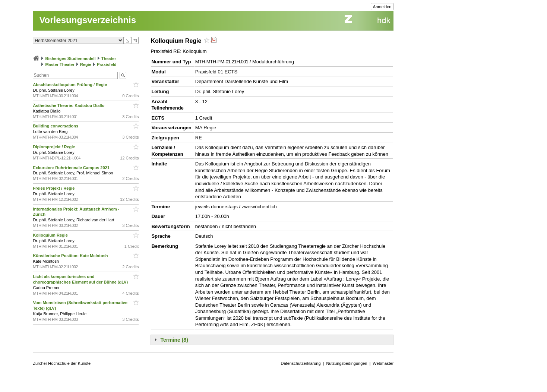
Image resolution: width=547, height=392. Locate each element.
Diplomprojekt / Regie (54, 147)
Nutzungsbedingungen (347, 363)
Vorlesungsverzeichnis (88, 20)
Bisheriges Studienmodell (71, 59)
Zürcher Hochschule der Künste (62, 363)
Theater (109, 59)
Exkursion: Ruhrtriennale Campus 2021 (72, 168)
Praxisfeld (107, 64)
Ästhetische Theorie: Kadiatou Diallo (69, 105)
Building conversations (56, 126)
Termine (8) (174, 340)
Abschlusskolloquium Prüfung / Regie (70, 85)
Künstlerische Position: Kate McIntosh (71, 256)
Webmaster (383, 363)
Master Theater (60, 64)
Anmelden (382, 7)
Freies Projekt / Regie (54, 188)
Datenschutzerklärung (301, 363)
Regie (86, 64)
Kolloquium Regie (51, 235)
